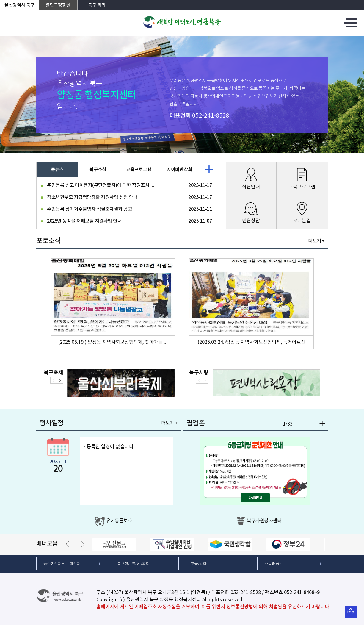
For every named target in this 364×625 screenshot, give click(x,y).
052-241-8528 (211, 116)
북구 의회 (97, 5)
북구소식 (98, 170)
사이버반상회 (180, 170)
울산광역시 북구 (19, 5)
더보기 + (316, 241)
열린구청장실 (58, 5)
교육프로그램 (139, 170)
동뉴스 (57, 170)
